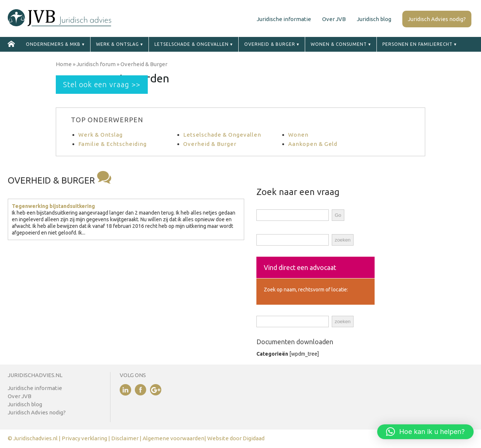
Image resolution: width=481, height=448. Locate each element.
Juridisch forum (96, 64)
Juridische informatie (284, 19)
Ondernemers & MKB (53, 44)
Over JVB (334, 19)
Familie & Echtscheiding (112, 144)
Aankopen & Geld (313, 144)
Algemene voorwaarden (173, 438)
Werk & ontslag (117, 44)
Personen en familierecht (417, 44)
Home (64, 64)
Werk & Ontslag (100, 135)
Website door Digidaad (236, 438)
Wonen (298, 135)
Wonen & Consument (339, 44)
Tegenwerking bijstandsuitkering (53, 206)
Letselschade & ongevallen (192, 44)
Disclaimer (125, 438)
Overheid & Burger (270, 44)
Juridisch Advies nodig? (437, 19)
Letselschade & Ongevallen (222, 135)
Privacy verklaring (84, 438)
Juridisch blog (374, 19)
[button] (425, 432)
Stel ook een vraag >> (102, 84)
